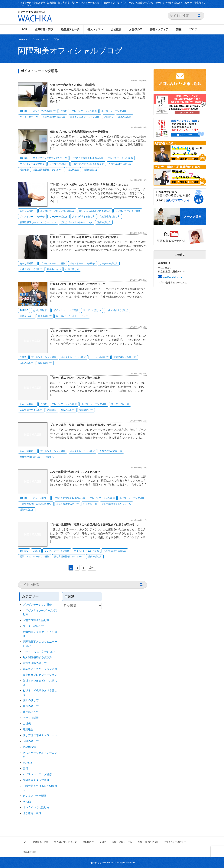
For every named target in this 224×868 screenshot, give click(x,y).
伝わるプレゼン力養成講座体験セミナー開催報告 (79, 132)
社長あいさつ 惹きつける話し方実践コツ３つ (78, 284)
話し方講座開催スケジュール (48, 170)
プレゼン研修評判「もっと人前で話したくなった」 (80, 331)
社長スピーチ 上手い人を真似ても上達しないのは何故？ (84, 237)
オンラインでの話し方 (44, 111)
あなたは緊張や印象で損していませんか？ (75, 472)
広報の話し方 (27, 363)
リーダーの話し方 (29, 117)
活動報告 (109, 117)
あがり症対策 (28, 211)
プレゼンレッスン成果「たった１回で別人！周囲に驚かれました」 (90, 184)
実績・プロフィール (122, 842)
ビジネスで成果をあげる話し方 (87, 158)
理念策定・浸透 (32, 813)
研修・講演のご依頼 (148, 842)
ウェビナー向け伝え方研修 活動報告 (73, 85)
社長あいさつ (54, 269)
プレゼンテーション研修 (84, 111)
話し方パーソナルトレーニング (76, 222)
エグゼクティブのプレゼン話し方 (50, 158)
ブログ (193, 29)
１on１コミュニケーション (39, 651)
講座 (179, 29)
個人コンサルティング (66, 842)
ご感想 (64, 111)
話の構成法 (73, 170)
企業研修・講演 (44, 29)
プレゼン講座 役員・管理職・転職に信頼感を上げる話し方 (86, 425)
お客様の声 (136, 29)
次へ (92, 568)
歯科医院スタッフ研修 (36, 780)
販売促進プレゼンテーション (40, 675)
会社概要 (116, 29)
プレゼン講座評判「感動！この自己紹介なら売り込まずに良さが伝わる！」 (95, 524)
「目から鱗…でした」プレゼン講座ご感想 (75, 378)
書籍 (25, 768)
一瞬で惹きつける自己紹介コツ (88, 164)
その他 (27, 802)
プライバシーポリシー (175, 842)
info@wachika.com (173, 277)
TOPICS (24, 111)
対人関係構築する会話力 (37, 657)
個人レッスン (95, 29)
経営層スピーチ (70, 29)
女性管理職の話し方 (110, 217)
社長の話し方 (72, 269)
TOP (25, 29)
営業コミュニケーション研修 (85, 117)
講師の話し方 (125, 117)
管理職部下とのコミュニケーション (38, 222)
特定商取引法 (29, 852)
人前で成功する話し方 (54, 117)
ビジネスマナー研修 (36, 796)
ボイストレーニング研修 (47, 39)
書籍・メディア (159, 29)
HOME (22, 39)
